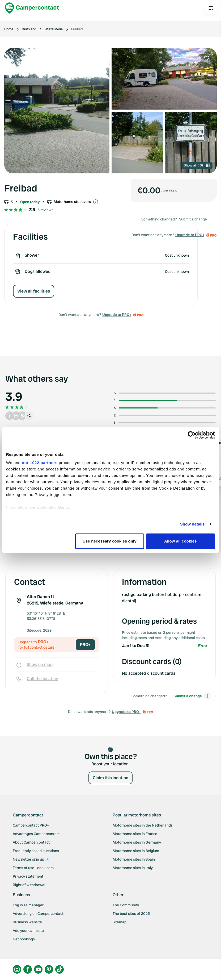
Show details (192, 524)
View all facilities (34, 291)
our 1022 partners (40, 463)
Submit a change (193, 219)
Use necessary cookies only (110, 541)
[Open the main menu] (211, 8)
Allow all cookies (180, 541)
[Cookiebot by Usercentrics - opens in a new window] (192, 435)
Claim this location (110, 778)
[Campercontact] (32, 8)
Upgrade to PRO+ (117, 315)
